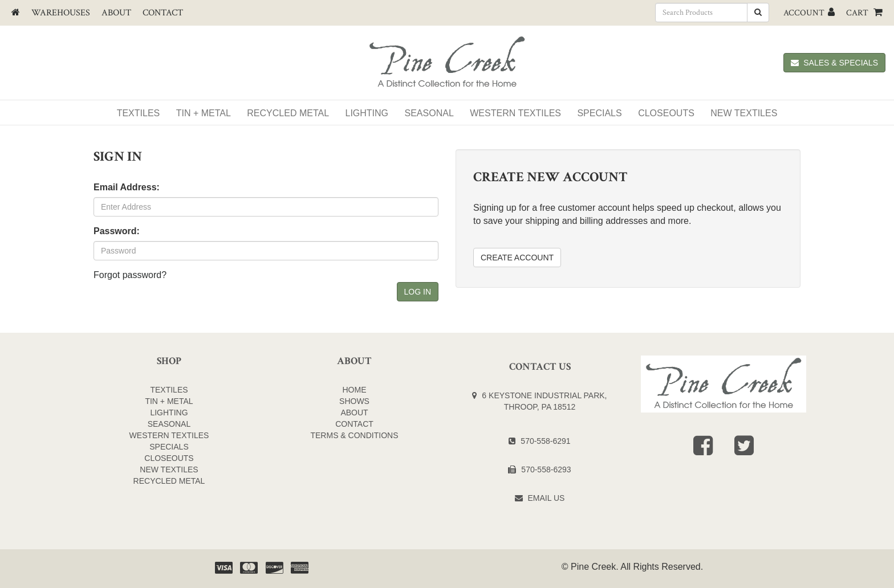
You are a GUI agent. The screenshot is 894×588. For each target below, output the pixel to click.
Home (355, 390)
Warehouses (61, 13)
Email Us (546, 498)
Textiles (139, 113)
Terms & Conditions (354, 435)
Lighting (367, 113)
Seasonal (429, 113)
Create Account (517, 258)
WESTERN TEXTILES (515, 113)
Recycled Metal (288, 113)
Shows (354, 401)
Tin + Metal (204, 113)
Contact (163, 13)
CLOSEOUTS (169, 458)
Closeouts (666, 113)
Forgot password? (130, 275)
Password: (117, 231)
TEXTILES (169, 390)
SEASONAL (169, 424)
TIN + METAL (169, 401)
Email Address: (127, 187)
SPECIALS (599, 113)
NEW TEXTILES (744, 113)
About (116, 13)
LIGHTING (169, 413)
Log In (418, 292)
